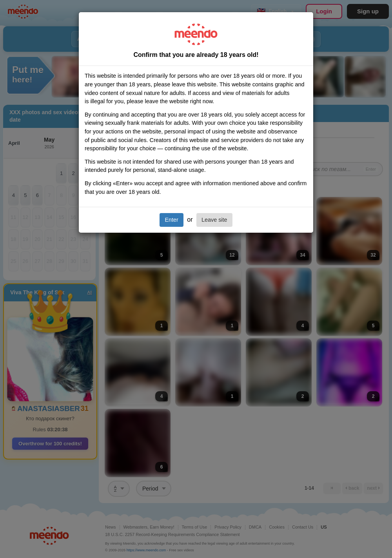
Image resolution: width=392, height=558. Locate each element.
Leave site (214, 220)
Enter (171, 220)
